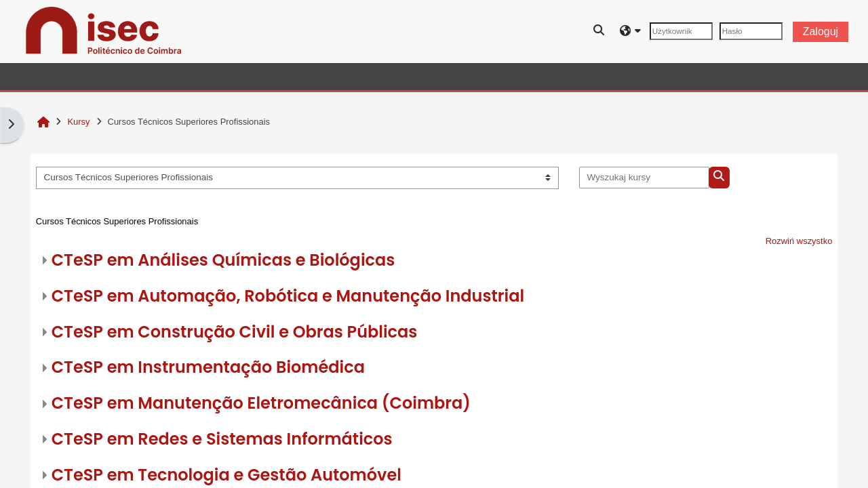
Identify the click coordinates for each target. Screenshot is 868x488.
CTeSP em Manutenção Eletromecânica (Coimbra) (261, 403)
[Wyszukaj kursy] (645, 178)
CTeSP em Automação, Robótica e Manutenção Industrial (288, 296)
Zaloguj (821, 32)
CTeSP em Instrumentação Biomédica (208, 367)
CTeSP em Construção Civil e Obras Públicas (235, 332)
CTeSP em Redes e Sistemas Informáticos (222, 439)
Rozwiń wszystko (799, 241)
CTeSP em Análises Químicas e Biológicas (223, 260)
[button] (599, 32)
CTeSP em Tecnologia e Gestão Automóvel (226, 475)
